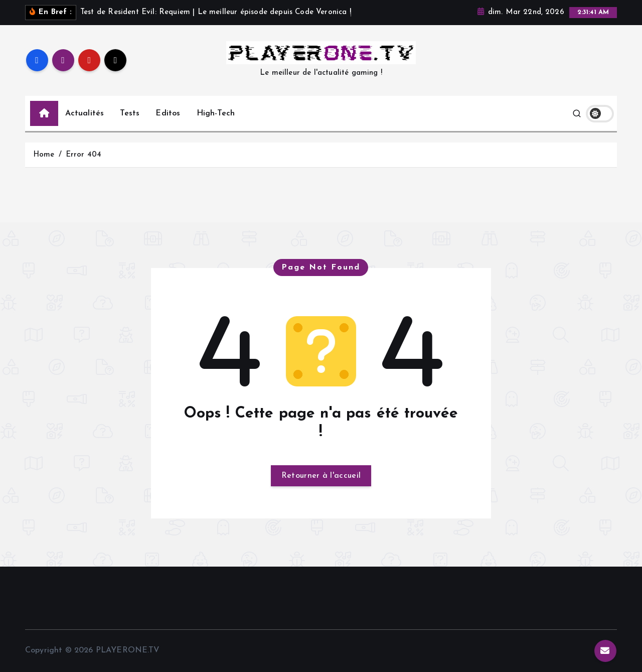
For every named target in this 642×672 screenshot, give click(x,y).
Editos (168, 113)
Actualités (85, 113)
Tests (130, 113)
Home (44, 155)
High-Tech (216, 113)
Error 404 (84, 155)
